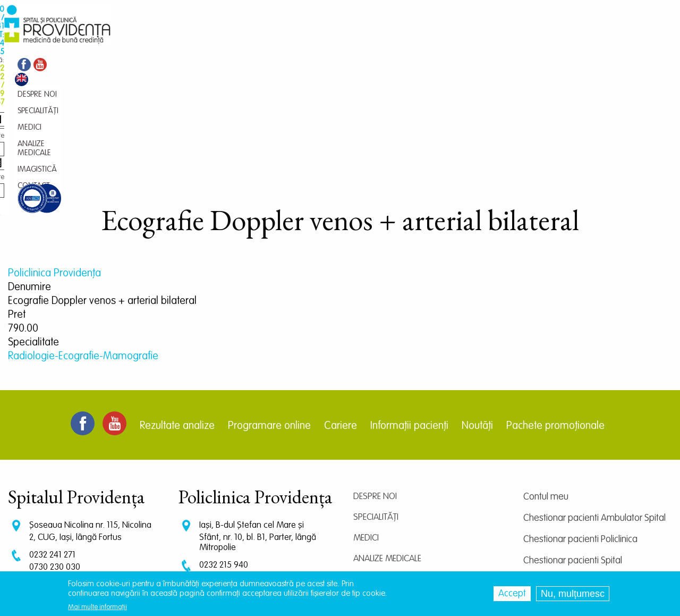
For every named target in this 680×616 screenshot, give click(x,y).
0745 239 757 (224, 472)
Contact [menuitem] (375, 40)
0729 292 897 (224, 462)
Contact (371, 484)
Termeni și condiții (557, 487)
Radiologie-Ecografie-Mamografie (83, 241)
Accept (512, 594)
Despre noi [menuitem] (146, 40)
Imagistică (375, 464)
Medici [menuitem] (229, 40)
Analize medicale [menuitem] (278, 40)
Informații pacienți (409, 310)
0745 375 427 (54, 462)
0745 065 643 (225, 482)
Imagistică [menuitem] (334, 40)
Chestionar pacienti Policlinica (580, 424)
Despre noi (375, 381)
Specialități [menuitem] (192, 40)
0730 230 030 (55, 452)
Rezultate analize (177, 310)
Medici (366, 422)
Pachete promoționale (555, 310)
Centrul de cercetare (563, 466)
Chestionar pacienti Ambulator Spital (594, 402)
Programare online (269, 310)
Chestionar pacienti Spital (573, 445)
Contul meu (546, 381)
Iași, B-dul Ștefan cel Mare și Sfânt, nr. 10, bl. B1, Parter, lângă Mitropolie (258, 421)
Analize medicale (387, 443)
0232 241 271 (52, 439)
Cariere (341, 310)
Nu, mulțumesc (573, 594)
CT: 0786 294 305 (61, 472)
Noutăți (477, 310)
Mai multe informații (97, 607)
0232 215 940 (224, 449)
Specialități (376, 402)
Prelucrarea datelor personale (582, 509)
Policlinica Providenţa (54, 158)
